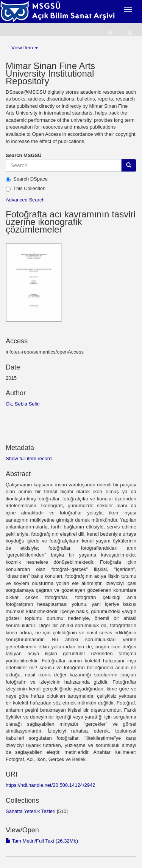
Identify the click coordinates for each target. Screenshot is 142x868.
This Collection (26, 189)
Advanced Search (25, 200)
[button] (110, 32)
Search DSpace (27, 179)
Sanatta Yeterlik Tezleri (30, 811)
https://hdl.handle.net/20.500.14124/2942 (50, 785)
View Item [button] (25, 48)
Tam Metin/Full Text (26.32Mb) (42, 841)
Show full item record (29, 458)
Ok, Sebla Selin (23, 404)
